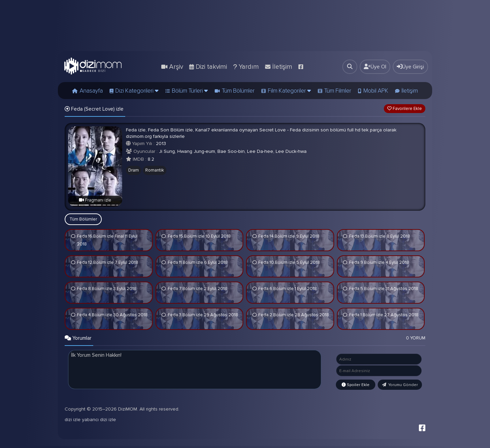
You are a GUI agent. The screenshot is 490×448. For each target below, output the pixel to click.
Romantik (155, 170)
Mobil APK (376, 91)
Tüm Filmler (338, 91)
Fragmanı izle (95, 200)
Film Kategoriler (289, 91)
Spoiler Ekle (356, 385)
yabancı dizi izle (99, 422)
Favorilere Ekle (405, 109)
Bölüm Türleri (190, 91)
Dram (134, 170)
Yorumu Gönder (400, 385)
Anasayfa (91, 91)
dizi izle (73, 422)
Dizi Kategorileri (137, 91)
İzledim (73, 236)
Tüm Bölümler (238, 91)
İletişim (410, 91)
